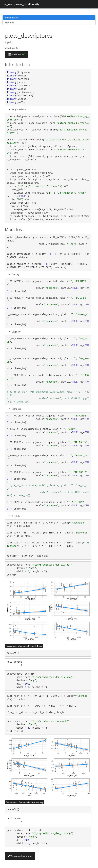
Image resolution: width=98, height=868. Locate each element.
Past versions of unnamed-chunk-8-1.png (24, 646)
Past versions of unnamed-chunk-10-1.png (24, 802)
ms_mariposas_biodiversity (21, 4)
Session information (20, 856)
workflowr (16, 54)
